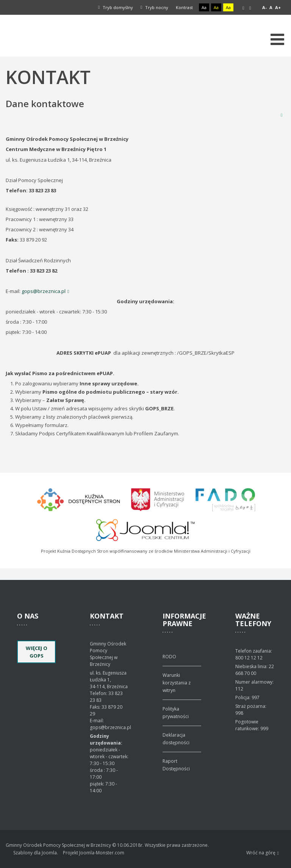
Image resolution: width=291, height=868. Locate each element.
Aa (204, 7)
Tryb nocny (154, 7)
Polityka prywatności (176, 713)
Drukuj (282, 115)
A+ (278, 7)
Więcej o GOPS (37, 652)
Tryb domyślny (116, 7)
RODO (169, 657)
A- (264, 7)
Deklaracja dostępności (176, 739)
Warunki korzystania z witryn (177, 683)
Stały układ (243, 8)
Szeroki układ (250, 8)
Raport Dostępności (176, 765)
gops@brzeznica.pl (44, 291)
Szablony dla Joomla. (36, 853)
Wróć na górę (263, 853)
